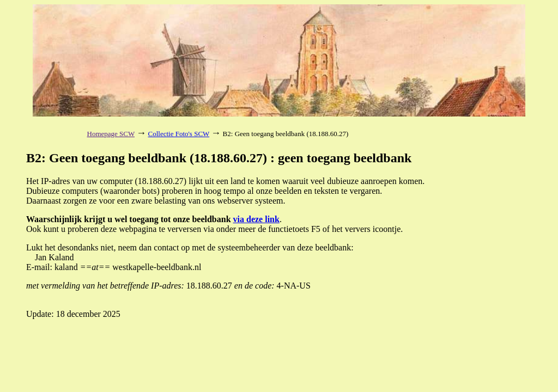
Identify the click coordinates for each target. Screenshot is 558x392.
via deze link (256, 219)
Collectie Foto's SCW (179, 134)
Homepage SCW (111, 134)
